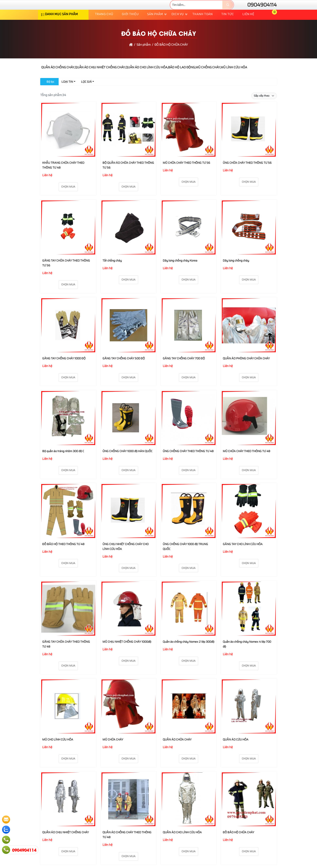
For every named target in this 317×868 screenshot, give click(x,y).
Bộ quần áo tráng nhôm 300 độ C (63, 463)
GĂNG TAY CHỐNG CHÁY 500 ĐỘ (124, 370)
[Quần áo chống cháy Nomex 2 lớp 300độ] (189, 621)
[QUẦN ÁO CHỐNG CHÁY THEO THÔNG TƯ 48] (128, 812)
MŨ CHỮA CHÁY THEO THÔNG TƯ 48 (247, 463)
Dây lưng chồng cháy (236, 272)
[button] (272, 27)
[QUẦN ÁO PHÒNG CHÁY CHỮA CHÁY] (249, 338)
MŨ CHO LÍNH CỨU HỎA (58, 751)
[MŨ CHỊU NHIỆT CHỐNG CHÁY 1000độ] (128, 621)
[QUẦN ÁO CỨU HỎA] (249, 719)
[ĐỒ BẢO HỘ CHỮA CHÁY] (249, 812)
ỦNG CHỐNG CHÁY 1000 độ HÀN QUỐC (127, 463)
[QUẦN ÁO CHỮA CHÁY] (189, 719)
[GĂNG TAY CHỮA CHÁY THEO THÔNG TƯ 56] (68, 240)
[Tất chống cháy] (128, 240)
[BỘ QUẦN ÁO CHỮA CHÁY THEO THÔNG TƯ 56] (128, 142)
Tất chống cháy (112, 272)
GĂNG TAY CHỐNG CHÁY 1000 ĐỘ (64, 370)
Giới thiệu (130, 26)
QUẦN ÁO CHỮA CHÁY (177, 751)
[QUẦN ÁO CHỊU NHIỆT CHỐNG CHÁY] (68, 812)
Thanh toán (202, 26)
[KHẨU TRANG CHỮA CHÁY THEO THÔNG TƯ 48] (68, 142)
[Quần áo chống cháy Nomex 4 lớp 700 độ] (249, 621)
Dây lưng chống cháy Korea (180, 272)
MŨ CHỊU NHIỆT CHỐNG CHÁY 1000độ (127, 654)
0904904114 (258, 11)
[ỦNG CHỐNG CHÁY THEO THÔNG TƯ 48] (189, 431)
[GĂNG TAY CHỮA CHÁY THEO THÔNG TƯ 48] (68, 621)
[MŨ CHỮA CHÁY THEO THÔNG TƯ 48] (249, 431)
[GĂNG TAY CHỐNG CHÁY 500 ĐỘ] (128, 338)
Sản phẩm (155, 26)
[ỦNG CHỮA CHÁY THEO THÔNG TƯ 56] (249, 142)
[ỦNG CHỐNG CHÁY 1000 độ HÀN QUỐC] (128, 431)
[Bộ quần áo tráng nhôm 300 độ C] (68, 431)
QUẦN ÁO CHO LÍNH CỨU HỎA (182, 844)
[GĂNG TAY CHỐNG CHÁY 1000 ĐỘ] (68, 338)
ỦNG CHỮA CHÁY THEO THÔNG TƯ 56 (247, 175)
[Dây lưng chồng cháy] (249, 240)
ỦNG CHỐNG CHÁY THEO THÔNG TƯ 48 (188, 463)
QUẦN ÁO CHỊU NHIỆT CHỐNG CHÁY (66, 844)
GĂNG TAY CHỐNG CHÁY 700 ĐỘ (184, 370)
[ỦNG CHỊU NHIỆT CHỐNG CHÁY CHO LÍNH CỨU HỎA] (128, 524)
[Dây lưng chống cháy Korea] (189, 240)
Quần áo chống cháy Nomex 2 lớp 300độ (189, 654)
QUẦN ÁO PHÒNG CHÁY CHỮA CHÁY (246, 370)
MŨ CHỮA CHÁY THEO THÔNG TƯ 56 (186, 175)
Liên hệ (248, 26)
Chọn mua (68, 199)
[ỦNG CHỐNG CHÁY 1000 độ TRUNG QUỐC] (189, 524)
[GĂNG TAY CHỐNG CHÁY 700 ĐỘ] (189, 338)
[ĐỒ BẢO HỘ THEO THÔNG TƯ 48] (68, 524)
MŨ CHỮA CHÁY (113, 751)
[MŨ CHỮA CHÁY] (128, 719)
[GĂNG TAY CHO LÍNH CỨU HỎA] (249, 524)
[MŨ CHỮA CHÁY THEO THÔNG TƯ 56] (189, 142)
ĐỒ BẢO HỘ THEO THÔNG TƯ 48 (63, 556)
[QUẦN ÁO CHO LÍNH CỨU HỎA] (189, 812)
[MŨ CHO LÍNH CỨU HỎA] (68, 719)
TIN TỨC (228, 26)
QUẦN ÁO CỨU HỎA (236, 751)
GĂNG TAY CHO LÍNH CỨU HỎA (243, 556)
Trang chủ (104, 26)
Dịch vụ (178, 26)
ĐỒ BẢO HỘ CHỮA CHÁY (238, 844)
